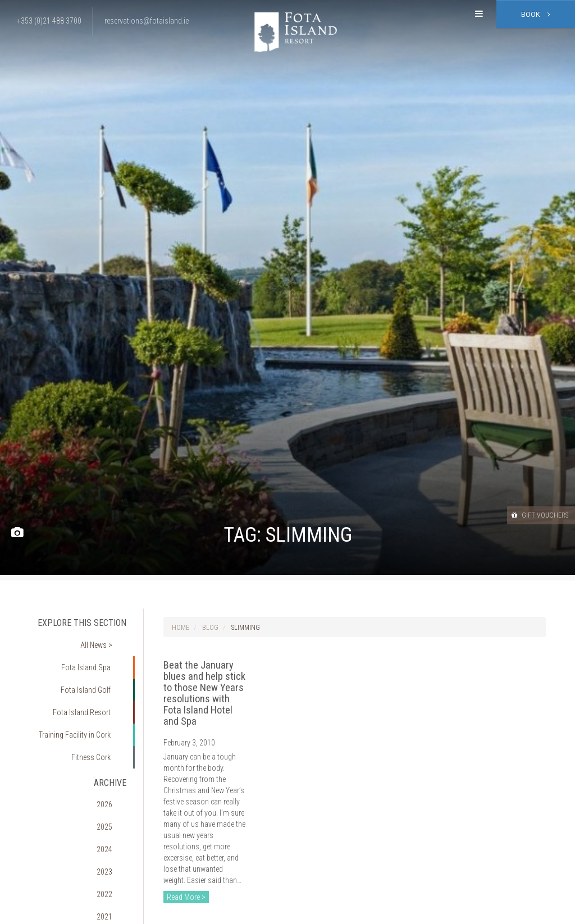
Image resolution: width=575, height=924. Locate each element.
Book (536, 14)
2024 (113, 788)
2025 (113, 772)
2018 (113, 884)
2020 (113, 852)
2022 (113, 820)
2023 (113, 804)
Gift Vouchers (530, 515)
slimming (246, 628)
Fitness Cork (98, 719)
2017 (113, 900)
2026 (113, 756)
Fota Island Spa (93, 655)
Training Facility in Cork (81, 703)
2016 (113, 916)
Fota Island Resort (89, 687)
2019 (113, 868)
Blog (210, 628)
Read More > (186, 897)
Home (181, 628)
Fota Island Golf (93, 671)
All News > (104, 639)
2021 (113, 836)
